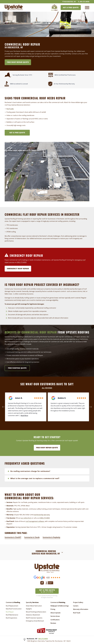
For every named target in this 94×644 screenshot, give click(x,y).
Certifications (55, 620)
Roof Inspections (11, 618)
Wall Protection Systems (34, 618)
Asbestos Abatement (33, 615)
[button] (4, 407)
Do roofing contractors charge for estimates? (30, 471)
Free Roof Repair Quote (18, 62)
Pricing (53, 609)
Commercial (13, 602)
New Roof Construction (14, 609)
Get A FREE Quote (17, 133)
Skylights (29, 609)
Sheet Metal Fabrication (34, 606)
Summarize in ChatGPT (13, 537)
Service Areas (55, 616)
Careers (76, 606)
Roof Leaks (10, 109)
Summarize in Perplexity (51, 537)
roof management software (35, 521)
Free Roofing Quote (17, 368)
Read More (24, 416)
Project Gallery (78, 602)
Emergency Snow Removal (35, 621)
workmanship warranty (42, 515)
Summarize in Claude (32, 537)
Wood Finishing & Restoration (36, 612)
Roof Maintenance (12, 615)
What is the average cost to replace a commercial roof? (35, 478)
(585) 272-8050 (22, 262)
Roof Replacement (12, 606)
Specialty (32, 602)
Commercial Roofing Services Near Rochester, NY (46, 552)
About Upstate (55, 613)
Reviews (53, 623)
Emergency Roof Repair (18, 269)
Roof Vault (77, 613)
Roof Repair (10, 612)
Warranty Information (81, 609)
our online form (26, 518)
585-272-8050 (84, 2)
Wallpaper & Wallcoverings (60, 606)
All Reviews (47, 388)
